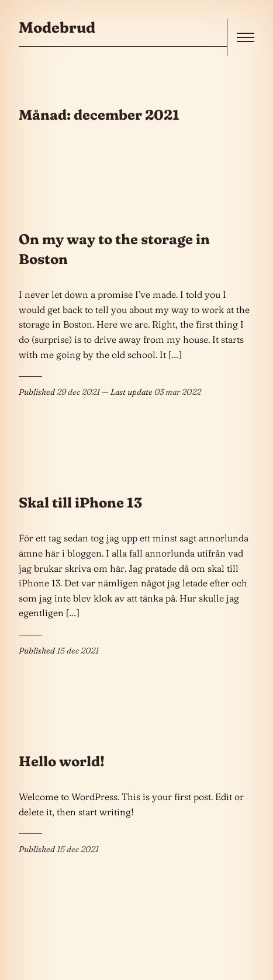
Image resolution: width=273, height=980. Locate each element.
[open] (246, 37)
